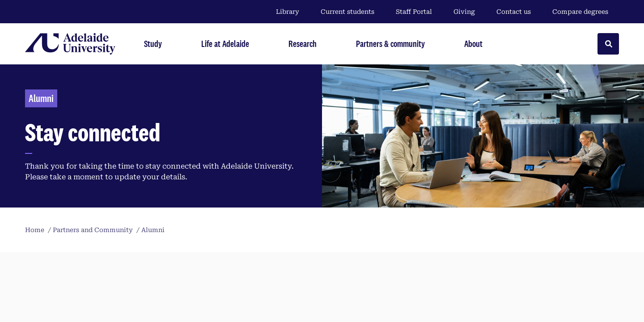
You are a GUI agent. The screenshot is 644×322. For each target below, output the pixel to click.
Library (288, 12)
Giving (464, 12)
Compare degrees (586, 12)
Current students (347, 12)
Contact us (514, 12)
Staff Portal (414, 12)
